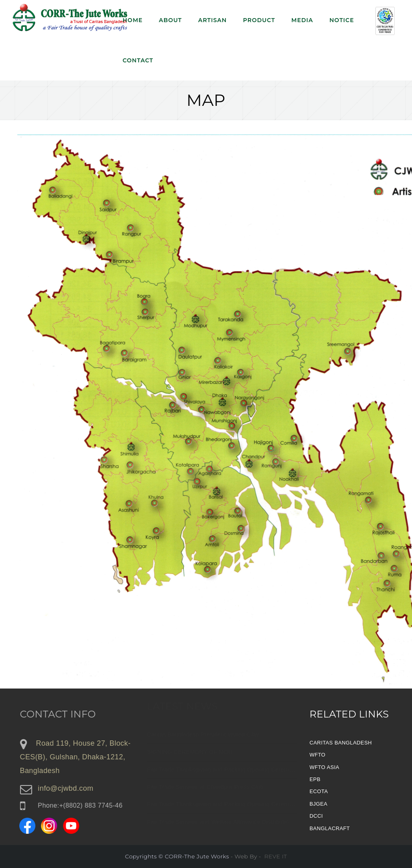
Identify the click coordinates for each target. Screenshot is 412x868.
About (170, 20)
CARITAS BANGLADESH (341, 743)
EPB (315, 779)
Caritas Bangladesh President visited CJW (203, 737)
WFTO (318, 755)
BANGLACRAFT (330, 828)
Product (259, 20)
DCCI (316, 816)
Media (302, 20)
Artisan (212, 20)
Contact (138, 60)
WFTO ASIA (324, 767)
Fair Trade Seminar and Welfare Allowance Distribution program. (233, 824)
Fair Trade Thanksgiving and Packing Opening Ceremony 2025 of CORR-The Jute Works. (266, 771)
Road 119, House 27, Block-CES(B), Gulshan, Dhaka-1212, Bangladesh (78, 757)
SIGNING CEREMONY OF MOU (190, 754)
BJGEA (319, 804)
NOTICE (341, 20)
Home (133, 20)
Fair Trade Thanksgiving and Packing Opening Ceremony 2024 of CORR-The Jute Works (265, 806)
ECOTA (319, 791)
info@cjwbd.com (68, 788)
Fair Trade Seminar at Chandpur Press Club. (206, 789)
